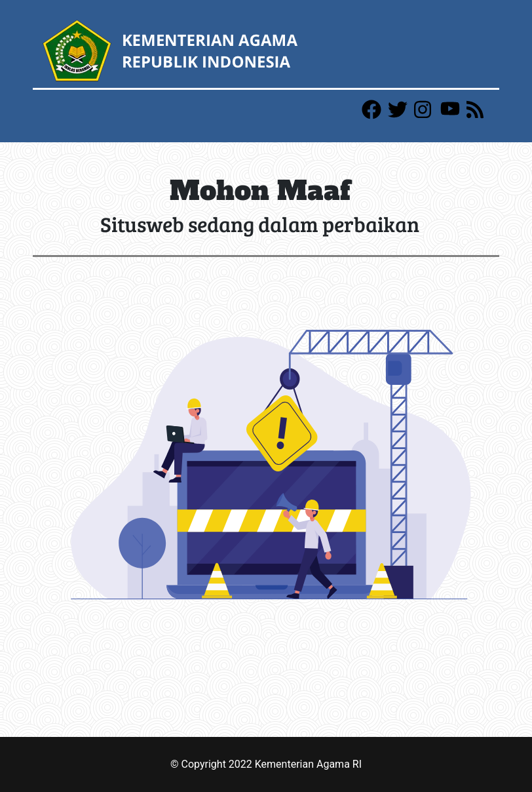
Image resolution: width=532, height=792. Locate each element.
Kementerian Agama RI (308, 764)
